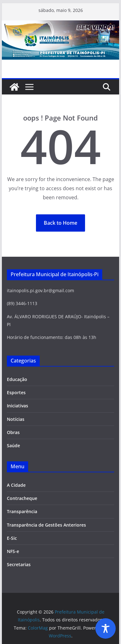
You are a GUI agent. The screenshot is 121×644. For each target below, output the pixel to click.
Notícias (16, 419)
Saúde (13, 445)
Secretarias (19, 564)
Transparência (22, 511)
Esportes (16, 392)
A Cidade (16, 485)
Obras (13, 432)
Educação (17, 379)
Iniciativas (18, 406)
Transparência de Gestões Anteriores (46, 525)
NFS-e (13, 551)
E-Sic (12, 538)
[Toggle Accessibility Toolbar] (106, 628)
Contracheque (22, 498)
